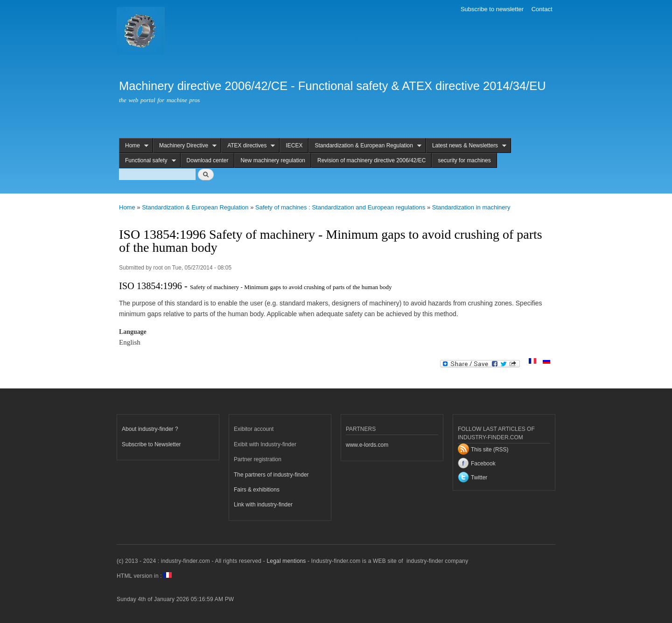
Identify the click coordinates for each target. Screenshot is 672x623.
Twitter (479, 478)
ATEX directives (248, 146)
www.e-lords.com (367, 445)
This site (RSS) (490, 450)
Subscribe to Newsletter (151, 444)
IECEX (294, 145)
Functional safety (147, 161)
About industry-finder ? (150, 429)
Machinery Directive (185, 146)
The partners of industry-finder (271, 475)
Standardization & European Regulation (365, 146)
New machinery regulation (273, 160)
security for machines (464, 160)
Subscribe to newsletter (492, 9)
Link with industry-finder (263, 505)
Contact (542, 9)
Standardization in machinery (471, 207)
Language (133, 332)
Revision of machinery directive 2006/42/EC (371, 160)
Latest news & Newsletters (466, 146)
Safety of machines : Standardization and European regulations (340, 207)
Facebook (483, 464)
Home (134, 146)
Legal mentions (286, 561)
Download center (208, 160)
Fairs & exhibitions (257, 490)
